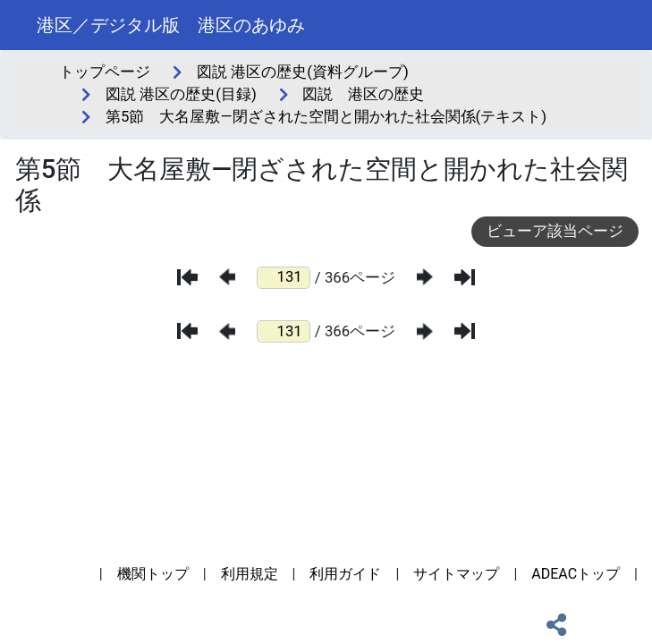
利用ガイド (345, 574)
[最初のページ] (187, 277)
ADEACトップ (576, 574)
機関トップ (153, 574)
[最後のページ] (465, 277)
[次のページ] (425, 277)
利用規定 (250, 574)
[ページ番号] (284, 278)
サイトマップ (456, 574)
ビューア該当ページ (555, 231)
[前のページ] (227, 277)
